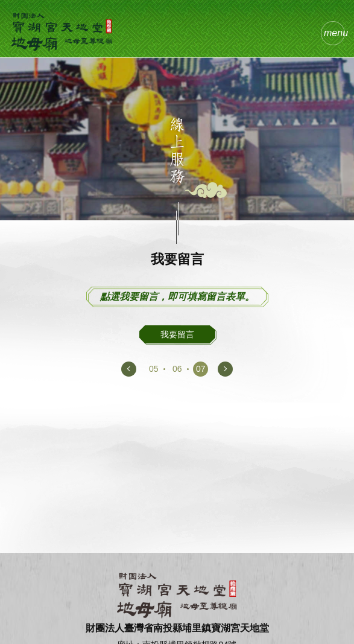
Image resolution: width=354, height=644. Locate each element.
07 (201, 369)
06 (177, 369)
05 (154, 369)
